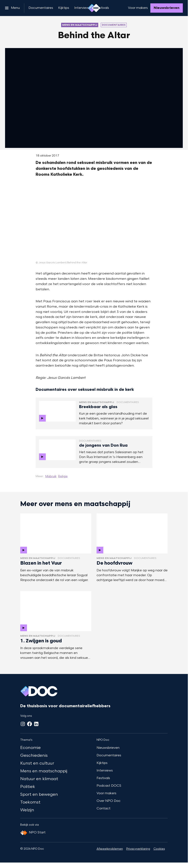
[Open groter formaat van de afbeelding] (94, 222)
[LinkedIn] (36, 724)
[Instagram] (23, 724)
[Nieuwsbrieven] (167, 8)
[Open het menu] (12, 8)
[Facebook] (30, 724)
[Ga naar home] (94, 8)
